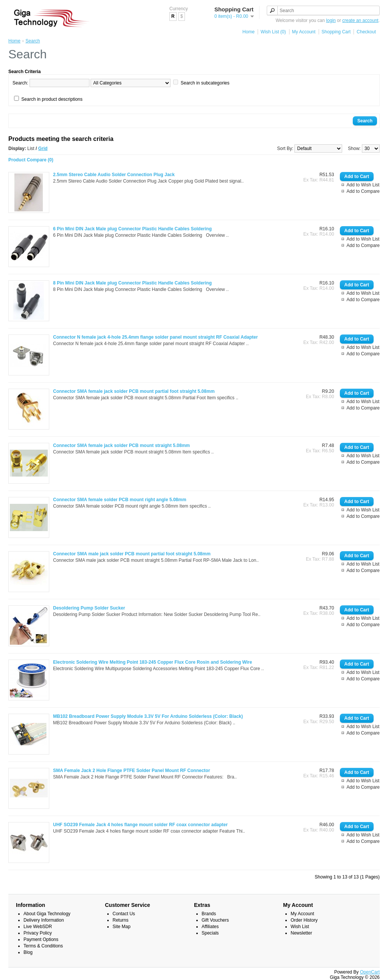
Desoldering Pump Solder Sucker (89, 608)
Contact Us (124, 914)
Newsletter (301, 933)
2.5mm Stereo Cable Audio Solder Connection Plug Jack (114, 175)
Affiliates (210, 927)
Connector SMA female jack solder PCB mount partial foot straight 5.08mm (134, 391)
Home (249, 32)
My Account (304, 32)
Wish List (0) (273, 32)
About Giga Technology (47, 914)
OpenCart (370, 972)
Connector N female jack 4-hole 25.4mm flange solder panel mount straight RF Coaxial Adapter (155, 337)
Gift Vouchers (215, 920)
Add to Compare (363, 191)
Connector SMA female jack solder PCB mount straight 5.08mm (121, 445)
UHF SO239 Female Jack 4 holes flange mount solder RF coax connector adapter (140, 825)
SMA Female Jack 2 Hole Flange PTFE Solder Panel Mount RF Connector (131, 771)
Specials (210, 933)
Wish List (300, 927)
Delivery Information (44, 920)
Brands (209, 914)
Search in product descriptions (52, 99)
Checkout (366, 32)
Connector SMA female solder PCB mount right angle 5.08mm (120, 500)
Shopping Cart (336, 32)
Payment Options (41, 939)
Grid (43, 148)
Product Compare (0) (31, 160)
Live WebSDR (38, 927)
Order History (304, 920)
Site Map (121, 927)
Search (33, 41)
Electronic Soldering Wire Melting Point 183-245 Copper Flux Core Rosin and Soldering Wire (153, 662)
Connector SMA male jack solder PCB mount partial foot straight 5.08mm (132, 554)
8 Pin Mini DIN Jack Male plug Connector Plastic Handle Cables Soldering (132, 283)
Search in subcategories (205, 83)
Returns (120, 920)
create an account (360, 20)
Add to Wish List (363, 185)
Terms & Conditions (43, 946)
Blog (28, 952)
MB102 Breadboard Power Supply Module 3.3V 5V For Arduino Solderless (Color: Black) (148, 716)
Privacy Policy (38, 933)
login (331, 20)
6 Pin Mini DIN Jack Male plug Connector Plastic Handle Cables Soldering (132, 229)
